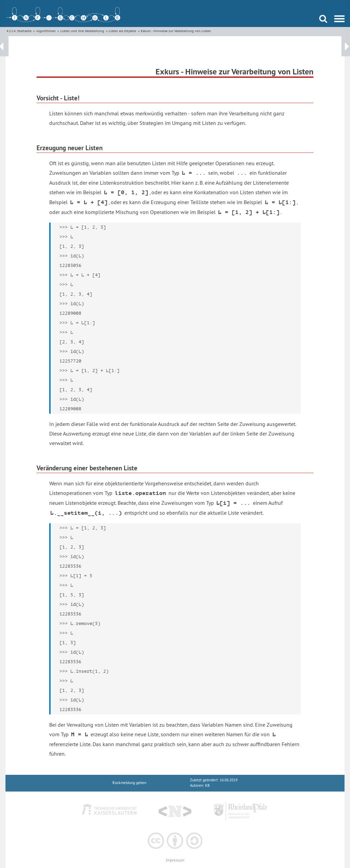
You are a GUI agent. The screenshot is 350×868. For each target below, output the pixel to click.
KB (207, 786)
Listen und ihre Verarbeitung (82, 31)
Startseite (24, 31)
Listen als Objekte (122, 31)
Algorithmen (46, 31)
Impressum (175, 860)
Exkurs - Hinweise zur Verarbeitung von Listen (176, 31)
